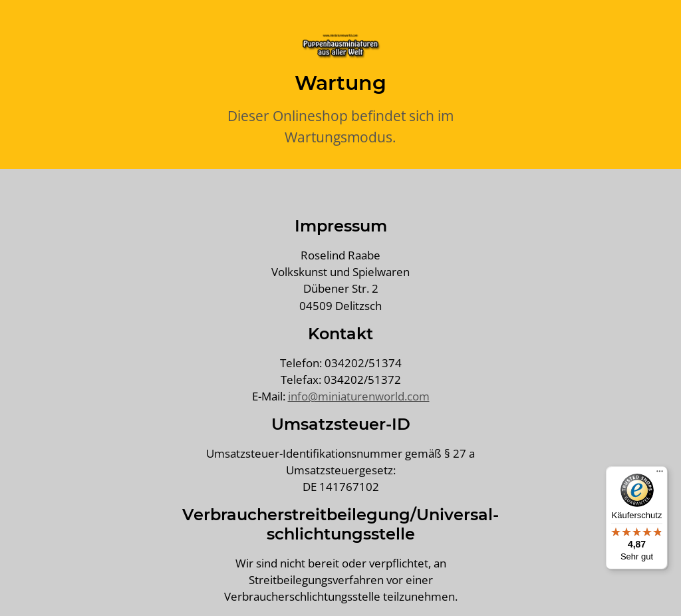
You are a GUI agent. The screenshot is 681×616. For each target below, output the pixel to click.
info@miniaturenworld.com (359, 396)
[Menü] (660, 474)
